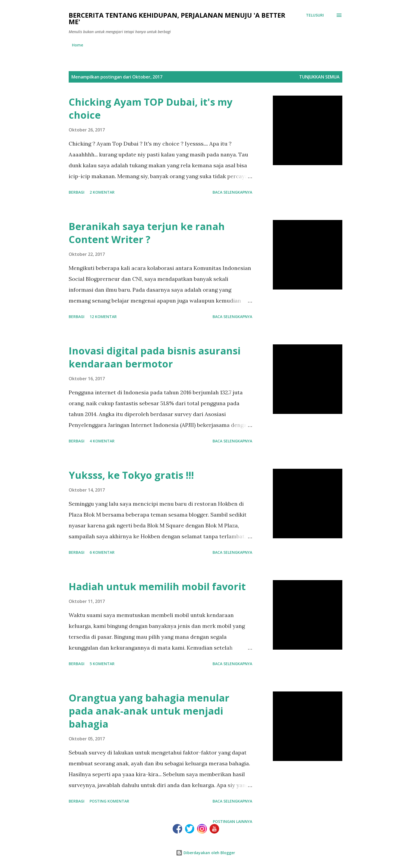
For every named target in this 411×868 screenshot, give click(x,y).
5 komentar (102, 664)
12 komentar (103, 317)
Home (78, 45)
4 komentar (102, 441)
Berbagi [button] (77, 192)
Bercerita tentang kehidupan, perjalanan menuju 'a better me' (177, 18)
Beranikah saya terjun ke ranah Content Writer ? (147, 233)
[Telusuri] (315, 15)
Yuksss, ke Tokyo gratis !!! (131, 475)
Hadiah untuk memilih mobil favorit (157, 586)
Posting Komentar (109, 801)
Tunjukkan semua (319, 77)
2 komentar (102, 192)
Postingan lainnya (233, 821)
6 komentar (102, 552)
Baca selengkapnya (232, 192)
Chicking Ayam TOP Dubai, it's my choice (151, 108)
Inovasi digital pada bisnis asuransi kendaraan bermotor (155, 357)
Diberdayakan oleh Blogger (205, 853)
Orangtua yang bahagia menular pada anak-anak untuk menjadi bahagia (149, 711)
